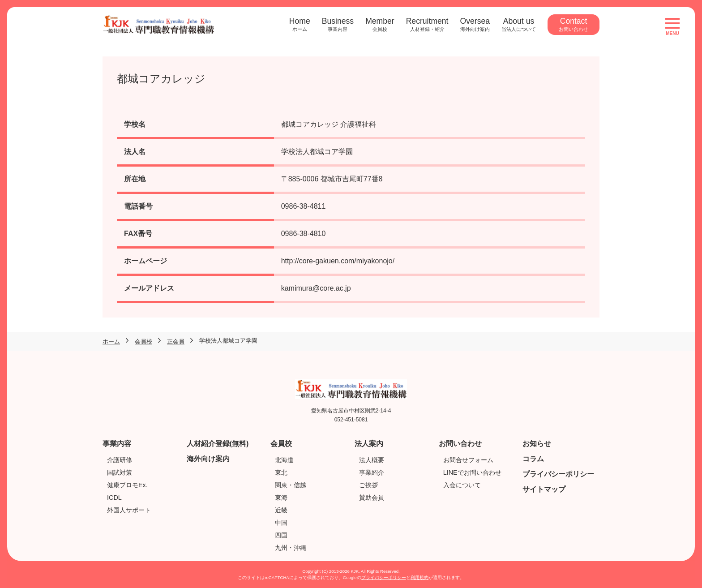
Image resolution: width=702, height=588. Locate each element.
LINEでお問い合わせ (472, 472)
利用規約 (419, 577)
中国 (281, 523)
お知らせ (537, 444)
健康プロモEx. (127, 485)
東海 (281, 498)
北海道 (284, 460)
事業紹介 (372, 472)
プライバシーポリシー (558, 474)
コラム (533, 459)
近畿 (281, 510)
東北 (281, 472)
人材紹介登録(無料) (218, 444)
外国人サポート (129, 510)
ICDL (114, 498)
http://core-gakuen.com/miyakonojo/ (338, 261)
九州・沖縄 (291, 548)
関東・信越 (291, 485)
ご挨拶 (368, 485)
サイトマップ (544, 489)
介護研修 (120, 460)
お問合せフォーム (468, 460)
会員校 (281, 444)
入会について (462, 485)
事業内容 (117, 444)
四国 (281, 535)
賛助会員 (372, 498)
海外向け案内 (208, 459)
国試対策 (120, 472)
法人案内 (369, 444)
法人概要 (372, 460)
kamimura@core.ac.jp (316, 288)
